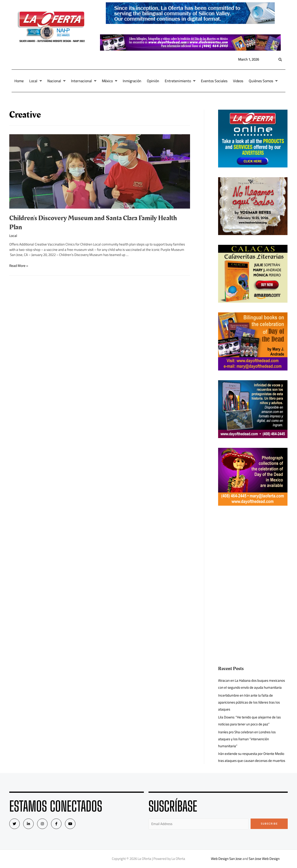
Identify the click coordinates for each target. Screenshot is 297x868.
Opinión (153, 81)
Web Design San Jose (226, 859)
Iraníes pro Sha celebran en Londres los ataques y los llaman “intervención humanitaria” (247, 739)
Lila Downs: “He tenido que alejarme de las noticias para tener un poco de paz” (249, 721)
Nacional (56, 81)
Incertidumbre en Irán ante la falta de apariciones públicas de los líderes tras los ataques (249, 702)
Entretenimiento (180, 81)
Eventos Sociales (214, 81)
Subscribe (269, 824)
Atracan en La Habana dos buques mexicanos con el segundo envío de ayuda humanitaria (252, 684)
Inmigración (132, 81)
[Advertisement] (253, 548)
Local (36, 81)
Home (19, 81)
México (110, 81)
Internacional (84, 81)
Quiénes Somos (263, 81)
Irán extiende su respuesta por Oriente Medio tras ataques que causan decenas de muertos (252, 757)
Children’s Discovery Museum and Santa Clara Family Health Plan (93, 223)
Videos (238, 81)
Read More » (19, 266)
